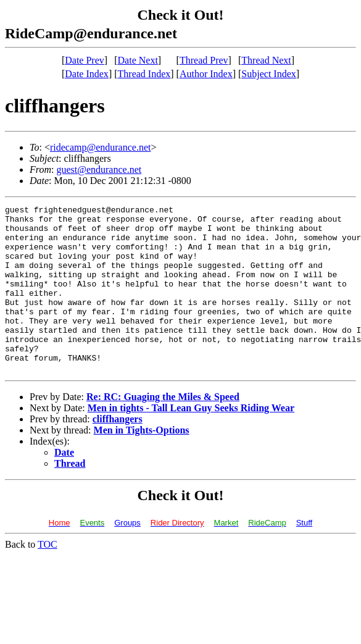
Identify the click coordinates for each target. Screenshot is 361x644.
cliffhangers (118, 452)
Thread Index (144, 74)
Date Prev (85, 60)
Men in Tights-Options (142, 463)
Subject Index (268, 74)
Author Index (206, 74)
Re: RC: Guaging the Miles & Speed (163, 430)
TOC (48, 578)
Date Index (87, 74)
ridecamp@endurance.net (101, 147)
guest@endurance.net (99, 169)
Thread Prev (204, 60)
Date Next (138, 60)
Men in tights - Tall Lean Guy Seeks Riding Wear (191, 441)
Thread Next (266, 60)
